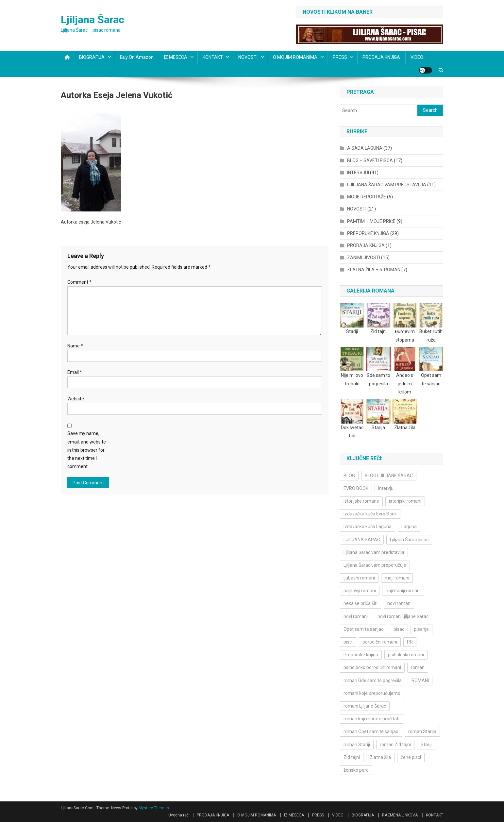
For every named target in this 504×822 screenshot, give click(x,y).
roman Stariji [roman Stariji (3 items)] (357, 745)
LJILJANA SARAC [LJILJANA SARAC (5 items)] (362, 540)
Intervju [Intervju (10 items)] (386, 488)
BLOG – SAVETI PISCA (370, 160)
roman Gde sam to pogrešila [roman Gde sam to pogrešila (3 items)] (373, 680)
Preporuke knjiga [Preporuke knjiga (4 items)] (361, 655)
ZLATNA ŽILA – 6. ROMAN (374, 270)
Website (76, 399)
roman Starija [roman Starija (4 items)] (422, 731)
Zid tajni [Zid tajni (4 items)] (352, 757)
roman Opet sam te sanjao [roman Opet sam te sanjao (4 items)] (371, 731)
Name (75, 346)
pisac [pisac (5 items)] (399, 629)
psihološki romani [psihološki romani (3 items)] (406, 655)
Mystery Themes (154, 808)
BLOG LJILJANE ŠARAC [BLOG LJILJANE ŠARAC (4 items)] (389, 476)
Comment (79, 282)
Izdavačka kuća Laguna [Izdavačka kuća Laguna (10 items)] (368, 527)
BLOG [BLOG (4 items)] (349, 476)
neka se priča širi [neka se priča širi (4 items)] (361, 603)
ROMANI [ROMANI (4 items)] (420, 680)
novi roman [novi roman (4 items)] (399, 603)
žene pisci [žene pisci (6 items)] (411, 757)
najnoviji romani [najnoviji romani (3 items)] (360, 591)
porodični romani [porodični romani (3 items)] (380, 642)
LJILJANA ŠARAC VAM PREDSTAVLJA (387, 185)
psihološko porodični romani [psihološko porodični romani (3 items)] (372, 667)
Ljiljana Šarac (92, 20)
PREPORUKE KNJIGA (368, 233)
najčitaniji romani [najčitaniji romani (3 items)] (403, 591)
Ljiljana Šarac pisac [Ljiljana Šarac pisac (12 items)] (409, 540)
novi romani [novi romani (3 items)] (356, 616)
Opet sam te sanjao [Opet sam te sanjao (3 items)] (364, 629)
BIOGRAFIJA (92, 57)
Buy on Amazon (137, 57)
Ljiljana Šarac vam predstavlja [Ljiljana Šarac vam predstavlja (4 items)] (374, 552)
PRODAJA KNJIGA (381, 57)
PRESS (340, 57)
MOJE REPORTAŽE (367, 197)
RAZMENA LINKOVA (400, 815)
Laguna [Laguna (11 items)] (409, 527)
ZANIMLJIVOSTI (364, 258)
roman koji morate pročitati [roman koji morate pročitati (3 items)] (371, 719)
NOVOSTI (248, 57)
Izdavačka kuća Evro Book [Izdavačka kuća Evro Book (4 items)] (370, 514)
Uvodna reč (178, 815)
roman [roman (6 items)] (418, 667)
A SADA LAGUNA (365, 148)
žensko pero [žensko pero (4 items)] (356, 770)
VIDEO (417, 57)
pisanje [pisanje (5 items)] (421, 629)
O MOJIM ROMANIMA (295, 57)
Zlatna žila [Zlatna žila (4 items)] (380, 757)
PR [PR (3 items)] (410, 642)
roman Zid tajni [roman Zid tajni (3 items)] (395, 745)
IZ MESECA (176, 57)
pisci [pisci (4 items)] (348, 642)
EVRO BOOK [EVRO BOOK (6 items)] (356, 488)
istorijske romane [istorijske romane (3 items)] (361, 501)
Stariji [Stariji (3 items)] (427, 745)
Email (75, 372)
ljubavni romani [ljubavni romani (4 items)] (359, 578)
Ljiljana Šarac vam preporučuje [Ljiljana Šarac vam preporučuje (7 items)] (375, 565)
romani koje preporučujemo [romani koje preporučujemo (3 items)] (372, 693)
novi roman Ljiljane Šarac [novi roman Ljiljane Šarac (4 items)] (403, 616)
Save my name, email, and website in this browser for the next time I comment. (87, 450)
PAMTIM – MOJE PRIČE (371, 221)
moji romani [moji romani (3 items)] (397, 578)
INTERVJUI (358, 173)
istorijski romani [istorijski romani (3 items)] (405, 501)
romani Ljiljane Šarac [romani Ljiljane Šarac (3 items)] (365, 706)
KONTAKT (213, 57)
